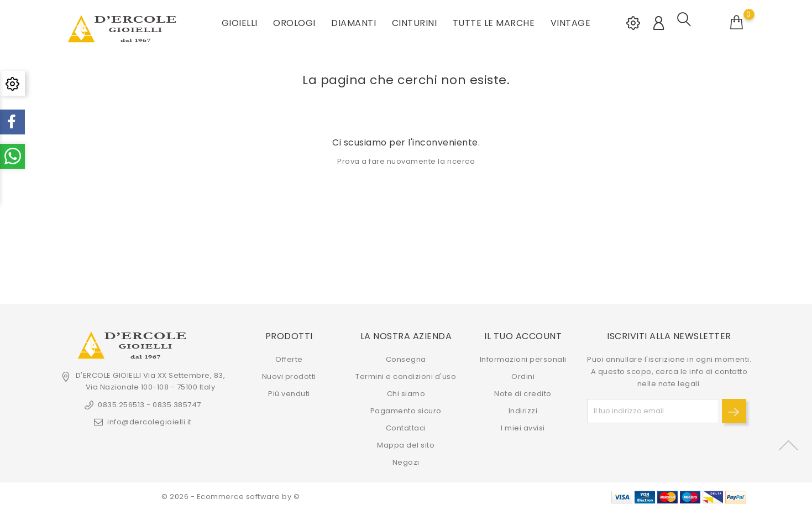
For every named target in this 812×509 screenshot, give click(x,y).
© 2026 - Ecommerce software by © (230, 495)
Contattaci (406, 426)
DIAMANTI (353, 22)
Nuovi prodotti (289, 375)
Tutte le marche (494, 22)
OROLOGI (294, 22)
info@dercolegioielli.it (150, 420)
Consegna (406, 358)
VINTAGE (571, 22)
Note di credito (523, 392)
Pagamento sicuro (406, 409)
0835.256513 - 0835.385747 (150, 403)
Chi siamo (406, 392)
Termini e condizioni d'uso (406, 375)
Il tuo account (523, 334)
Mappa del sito (406, 443)
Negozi (406, 461)
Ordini (523, 375)
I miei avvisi (523, 426)
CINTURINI (415, 22)
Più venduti (289, 392)
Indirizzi (523, 409)
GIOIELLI (240, 22)
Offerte (289, 358)
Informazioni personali (523, 358)
